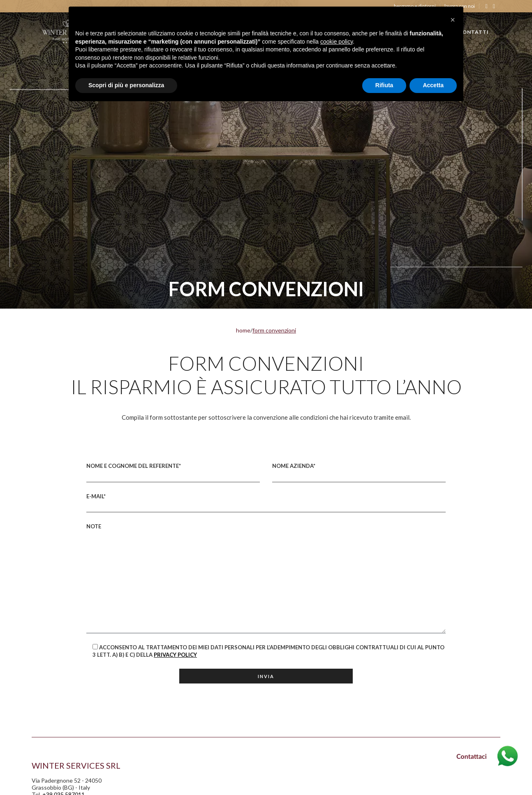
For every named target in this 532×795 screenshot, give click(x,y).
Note (266, 578)
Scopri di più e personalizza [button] (126, 85)
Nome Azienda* (359, 472)
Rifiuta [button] (384, 85)
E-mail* (266, 503)
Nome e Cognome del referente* (173, 472)
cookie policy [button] (337, 42)
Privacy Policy (175, 655)
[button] (453, 20)
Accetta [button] (433, 85)
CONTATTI (474, 32)
